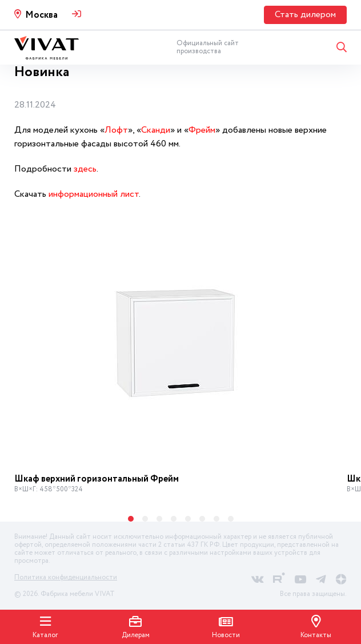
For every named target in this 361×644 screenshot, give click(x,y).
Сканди (156, 130)
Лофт (116, 130)
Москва (41, 15)
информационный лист (94, 194)
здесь (85, 169)
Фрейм (202, 130)
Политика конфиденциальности (66, 577)
